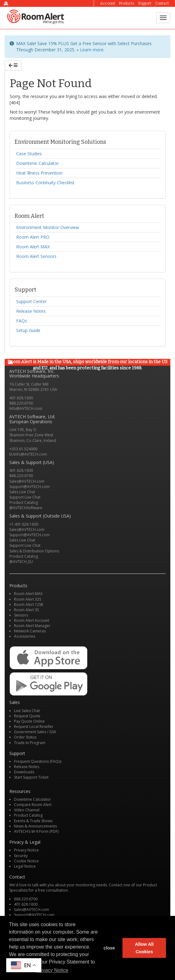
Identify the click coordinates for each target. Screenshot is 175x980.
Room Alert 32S (28, 599)
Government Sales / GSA (35, 732)
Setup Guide (28, 330)
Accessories (25, 636)
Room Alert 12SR (29, 605)
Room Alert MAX (33, 247)
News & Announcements (35, 826)
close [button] (109, 948)
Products (127, 3)
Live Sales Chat (27, 711)
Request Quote (27, 716)
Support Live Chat (25, 497)
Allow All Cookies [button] (144, 948)
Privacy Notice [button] (52, 970)
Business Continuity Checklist (45, 183)
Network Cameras (30, 631)
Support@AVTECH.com (30, 487)
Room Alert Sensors (36, 256)
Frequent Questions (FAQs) (38, 761)
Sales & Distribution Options (34, 551)
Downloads (24, 772)
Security (21, 856)
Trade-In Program (30, 743)
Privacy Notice (26, 850)
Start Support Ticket (31, 777)
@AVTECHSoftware (26, 508)
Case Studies (29, 154)
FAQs (22, 321)
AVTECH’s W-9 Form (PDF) (36, 831)
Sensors (21, 615)
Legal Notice (25, 866)
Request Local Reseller (34, 727)
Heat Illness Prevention (39, 173)
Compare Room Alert (33, 805)
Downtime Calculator (37, 163)
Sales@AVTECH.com (27, 481)
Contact (162, 3)
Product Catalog (24, 502)
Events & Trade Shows (33, 821)
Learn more (92, 50)
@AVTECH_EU (21, 562)
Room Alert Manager (32, 626)
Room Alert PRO (33, 237)
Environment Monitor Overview (48, 227)
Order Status (25, 737)
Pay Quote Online (29, 721)
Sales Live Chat (22, 492)
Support (145, 3)
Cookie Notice (26, 861)
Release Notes (31, 311)
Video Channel (27, 810)
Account (108, 3)
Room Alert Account (32, 620)
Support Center (31, 301)
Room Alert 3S (26, 610)
